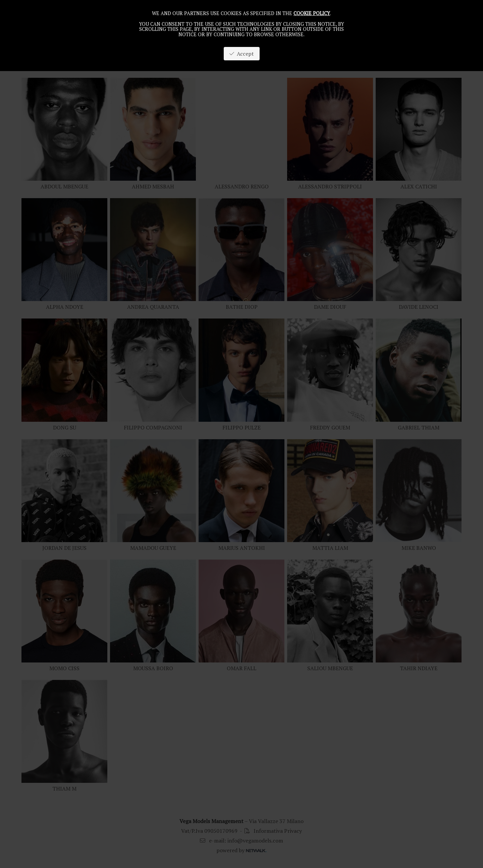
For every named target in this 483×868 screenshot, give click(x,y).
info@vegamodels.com (255, 841)
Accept (242, 54)
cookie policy (312, 13)
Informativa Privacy (273, 831)
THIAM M (64, 789)
